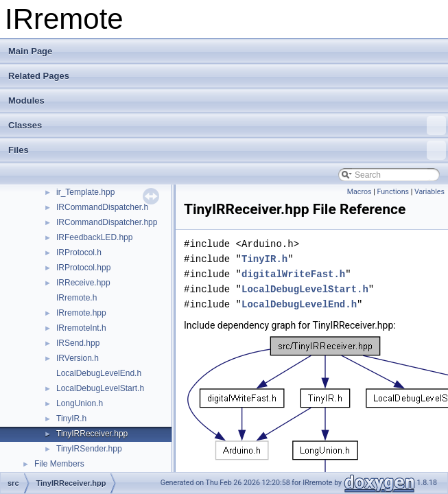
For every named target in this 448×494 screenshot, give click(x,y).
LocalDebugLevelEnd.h (99, 373)
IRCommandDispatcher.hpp (107, 222)
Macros (359, 192)
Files (227, 150)
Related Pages (39, 76)
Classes (227, 126)
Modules (26, 101)
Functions (393, 192)
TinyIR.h (71, 419)
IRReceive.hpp (83, 283)
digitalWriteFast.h (293, 274)
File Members (59, 464)
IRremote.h (76, 298)
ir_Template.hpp (85, 192)
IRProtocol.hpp (83, 268)
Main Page (30, 51)
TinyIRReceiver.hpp (92, 434)
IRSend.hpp (78, 343)
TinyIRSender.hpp (89, 449)
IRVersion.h (78, 358)
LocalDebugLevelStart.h (100, 388)
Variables (429, 192)
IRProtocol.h (79, 252)
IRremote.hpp (81, 313)
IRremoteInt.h (81, 328)
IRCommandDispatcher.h (102, 207)
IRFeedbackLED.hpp (94, 237)
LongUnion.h (80, 403)
